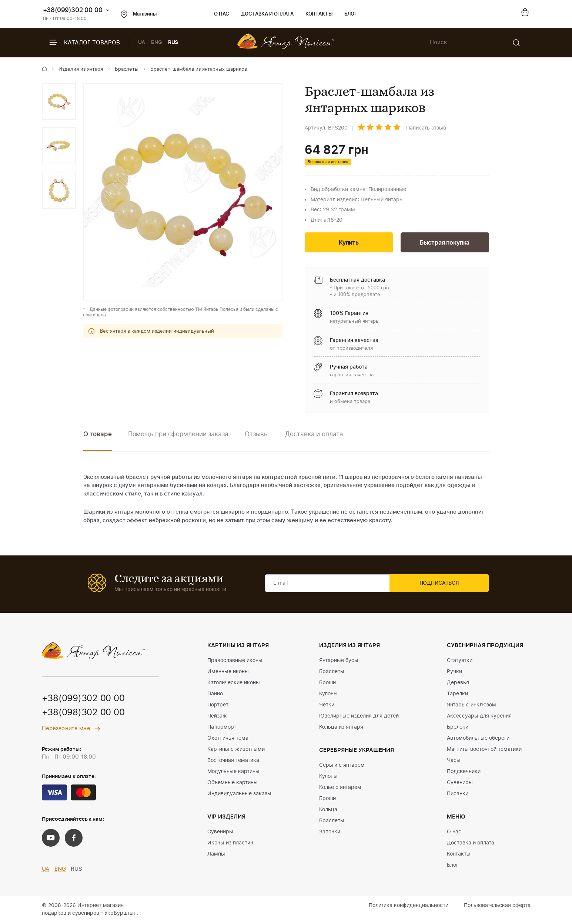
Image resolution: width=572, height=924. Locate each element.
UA (142, 43)
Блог (351, 14)
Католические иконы (234, 684)
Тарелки (457, 695)
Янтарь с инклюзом (471, 706)
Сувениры (220, 833)
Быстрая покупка (445, 243)
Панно (215, 695)
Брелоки (458, 728)
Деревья (458, 684)
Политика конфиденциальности (409, 907)
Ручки (454, 673)
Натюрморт (222, 728)
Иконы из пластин (230, 844)
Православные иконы (235, 662)
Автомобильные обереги (478, 739)
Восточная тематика (233, 762)
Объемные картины (233, 784)
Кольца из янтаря (341, 728)
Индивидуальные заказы (239, 795)
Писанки (458, 795)
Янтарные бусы (339, 662)
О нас (222, 14)
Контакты (319, 14)
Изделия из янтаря (81, 69)
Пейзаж (217, 717)
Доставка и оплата (267, 14)
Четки (327, 706)
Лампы (216, 855)
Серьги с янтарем (342, 766)
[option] (59, 101)
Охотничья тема (228, 739)
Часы (454, 762)
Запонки (330, 833)
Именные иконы (228, 673)
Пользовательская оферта (497, 907)
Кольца (328, 811)
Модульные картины (233, 773)
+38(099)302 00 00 (73, 10)
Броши (327, 684)
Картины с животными (236, 750)
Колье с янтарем (340, 789)
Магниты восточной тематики (484, 750)
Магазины (139, 14)
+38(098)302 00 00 (83, 714)
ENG (157, 43)
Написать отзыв (426, 128)
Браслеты (127, 69)
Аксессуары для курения (479, 717)
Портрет (218, 706)
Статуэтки (460, 662)
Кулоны (328, 695)
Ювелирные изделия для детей (359, 717)
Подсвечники (464, 773)
